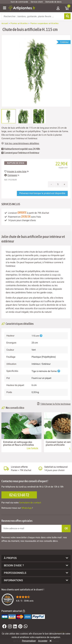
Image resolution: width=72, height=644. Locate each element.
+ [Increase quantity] (64, 184)
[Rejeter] (50, 641)
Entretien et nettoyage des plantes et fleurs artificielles (19, 444)
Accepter (43, 641)
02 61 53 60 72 (19, 495)
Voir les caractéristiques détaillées (20, 143)
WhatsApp (27, 508)
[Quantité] (58, 184)
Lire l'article (32, 448)
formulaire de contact (30, 503)
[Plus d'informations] (41, 336)
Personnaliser (29, 641)
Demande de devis (53, 2)
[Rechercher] (67, 16)
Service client (37, 2)
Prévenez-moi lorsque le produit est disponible (42, 193)
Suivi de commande (19, 2)
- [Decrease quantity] (51, 184)
